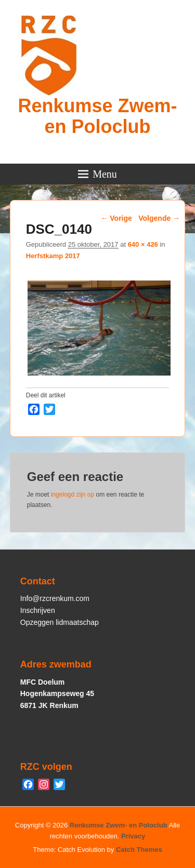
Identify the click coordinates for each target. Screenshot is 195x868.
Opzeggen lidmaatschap (60, 622)
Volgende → (159, 218)
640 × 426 (143, 244)
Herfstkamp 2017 (53, 256)
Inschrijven (38, 610)
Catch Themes (139, 850)
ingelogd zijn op (73, 495)
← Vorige (116, 218)
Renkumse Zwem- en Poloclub (97, 116)
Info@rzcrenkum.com (55, 598)
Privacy (133, 836)
